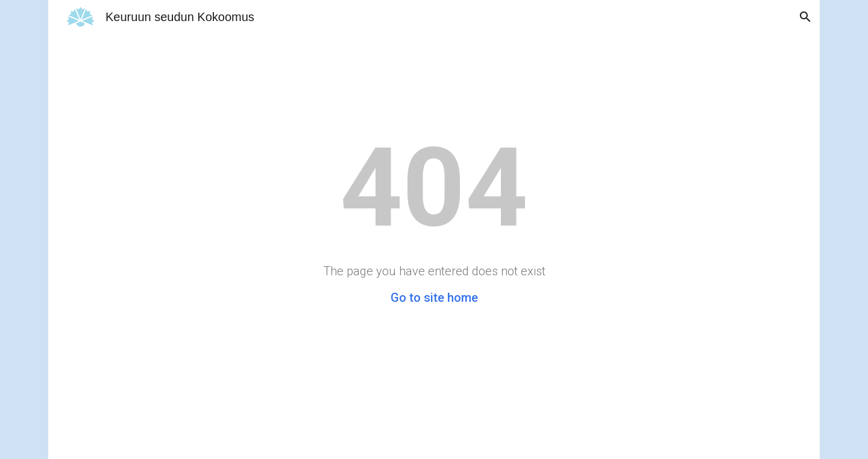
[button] (805, 17)
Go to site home (434, 298)
